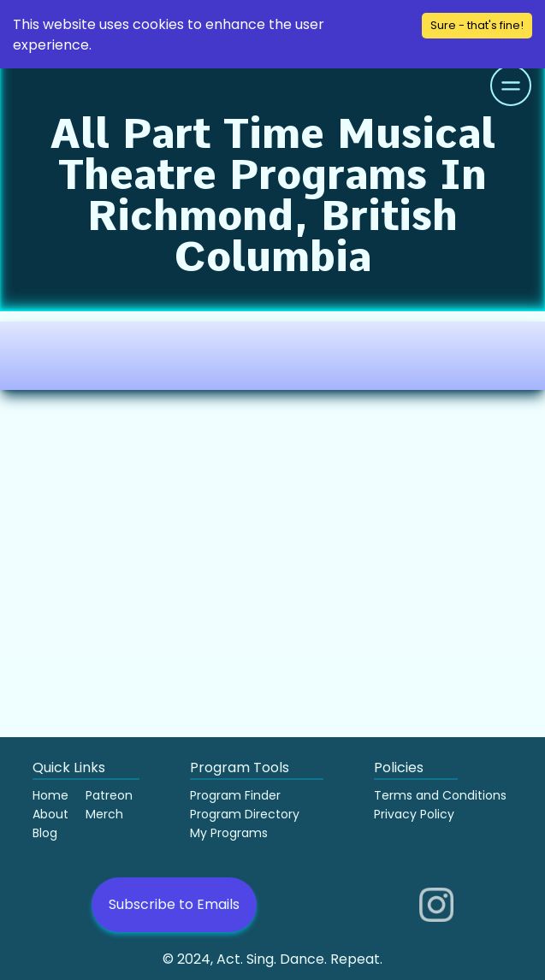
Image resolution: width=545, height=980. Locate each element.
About (50, 814)
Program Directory (245, 814)
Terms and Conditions (440, 795)
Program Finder (235, 795)
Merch (104, 814)
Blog (45, 833)
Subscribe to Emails (174, 904)
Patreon (109, 795)
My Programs (229, 833)
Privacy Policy (414, 814)
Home (50, 795)
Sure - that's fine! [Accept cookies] (477, 25)
